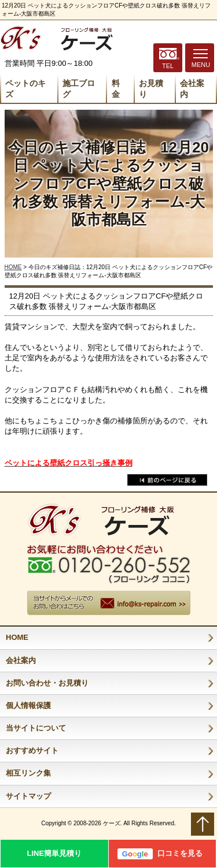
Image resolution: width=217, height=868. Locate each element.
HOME (13, 267)
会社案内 (192, 89)
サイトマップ (28, 796)
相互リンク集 (28, 773)
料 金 (116, 89)
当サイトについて (36, 728)
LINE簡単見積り (54, 853)
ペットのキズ (25, 89)
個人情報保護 (28, 705)
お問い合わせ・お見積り (47, 683)
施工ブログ (79, 89)
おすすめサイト (32, 750)
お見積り (151, 89)
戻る (167, 480)
